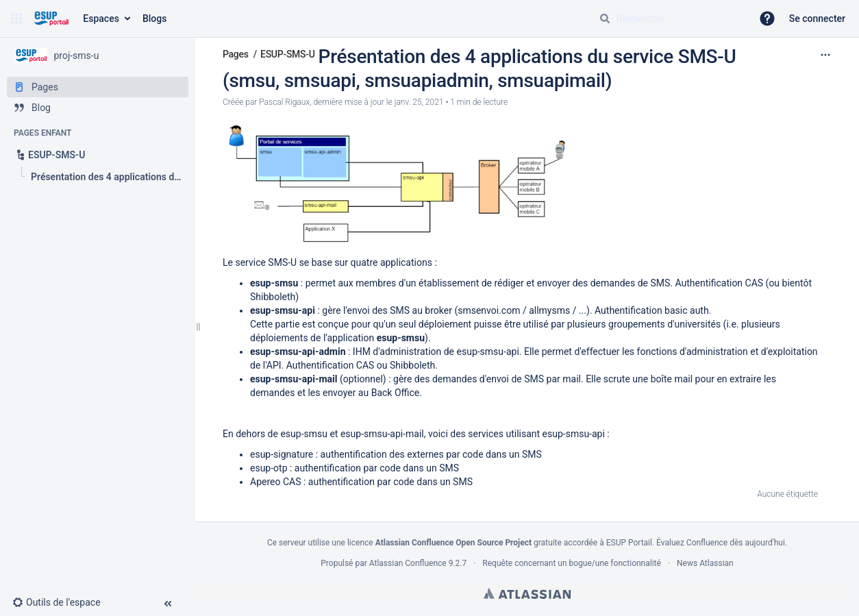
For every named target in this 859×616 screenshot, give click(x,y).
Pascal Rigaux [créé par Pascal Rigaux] (284, 102)
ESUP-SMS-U (288, 54)
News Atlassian (705, 563)
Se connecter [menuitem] (817, 19)
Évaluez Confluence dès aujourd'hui (721, 543)
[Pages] (98, 87)
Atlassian (527, 593)
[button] (16, 19)
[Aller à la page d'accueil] (51, 19)
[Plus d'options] (825, 55)
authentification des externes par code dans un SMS (431, 454)
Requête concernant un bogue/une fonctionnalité (572, 563)
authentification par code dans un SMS (377, 468)
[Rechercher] (605, 19)
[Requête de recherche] (670, 19)
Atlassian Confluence (408, 563)
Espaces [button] (101, 19)
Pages (236, 54)
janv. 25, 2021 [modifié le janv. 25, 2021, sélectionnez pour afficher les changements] (419, 102)
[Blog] (98, 108)
